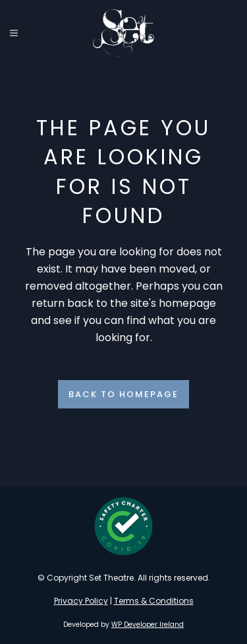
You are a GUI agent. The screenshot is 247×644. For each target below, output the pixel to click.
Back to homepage (123, 394)
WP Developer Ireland (148, 625)
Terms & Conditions (154, 601)
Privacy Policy (81, 601)
